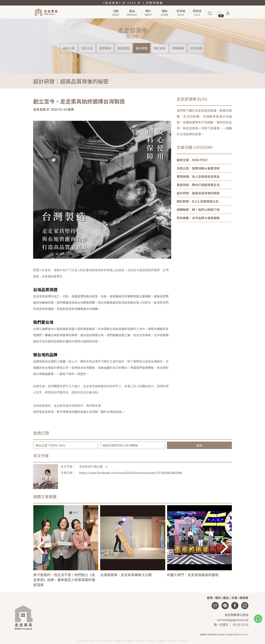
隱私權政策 (213, 634)
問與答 (244, 598)
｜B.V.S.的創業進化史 (198, 201)
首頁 (210, 598)
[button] (228, 14)
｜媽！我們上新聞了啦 (198, 210)
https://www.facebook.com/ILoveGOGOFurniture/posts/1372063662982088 (131, 473)
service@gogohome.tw (233, 620)
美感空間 (123, 48)
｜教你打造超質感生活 (198, 185)
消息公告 (87, 48)
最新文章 (68, 48)
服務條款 (204, 634)
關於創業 (160, 48)
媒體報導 (178, 48)
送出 (199, 445)
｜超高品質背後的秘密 (198, 193)
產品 (226, 598)
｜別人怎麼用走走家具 (198, 176)
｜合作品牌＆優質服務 (198, 218)
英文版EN (222, 634)
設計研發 (142, 48)
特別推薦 (197, 48)
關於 (218, 598)
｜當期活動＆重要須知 (198, 168)
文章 (234, 598)
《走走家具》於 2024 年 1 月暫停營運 (132, 3)
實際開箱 (105, 48)
